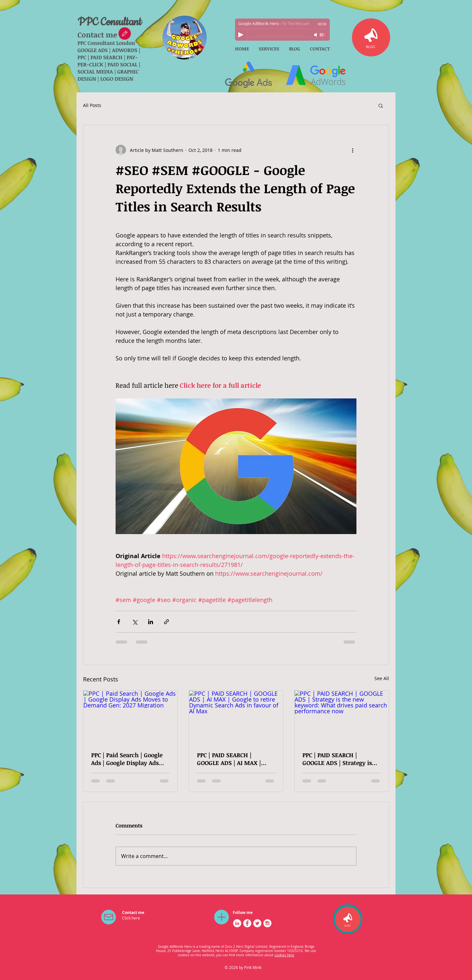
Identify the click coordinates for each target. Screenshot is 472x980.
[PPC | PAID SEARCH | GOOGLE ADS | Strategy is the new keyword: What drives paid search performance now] (342, 717)
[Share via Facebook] (119, 622)
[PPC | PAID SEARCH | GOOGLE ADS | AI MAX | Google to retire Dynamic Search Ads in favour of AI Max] (236, 717)
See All (382, 678)
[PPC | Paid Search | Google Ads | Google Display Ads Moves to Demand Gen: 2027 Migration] (130, 717)
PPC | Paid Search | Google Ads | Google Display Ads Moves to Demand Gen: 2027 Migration (127, 759)
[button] (381, 105)
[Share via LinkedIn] (151, 622)
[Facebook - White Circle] (247, 923)
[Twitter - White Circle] (257, 923)
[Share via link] (167, 622)
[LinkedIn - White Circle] (237, 923)
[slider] (323, 35)
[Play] (241, 35)
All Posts (92, 105)
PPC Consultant (110, 22)
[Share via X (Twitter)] (135, 622)
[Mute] (316, 35)
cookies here (284, 955)
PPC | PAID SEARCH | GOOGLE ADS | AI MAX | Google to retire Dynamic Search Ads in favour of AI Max (233, 759)
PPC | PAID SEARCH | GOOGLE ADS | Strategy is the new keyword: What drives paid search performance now (337, 759)
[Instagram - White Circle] (267, 923)
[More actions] (353, 150)
